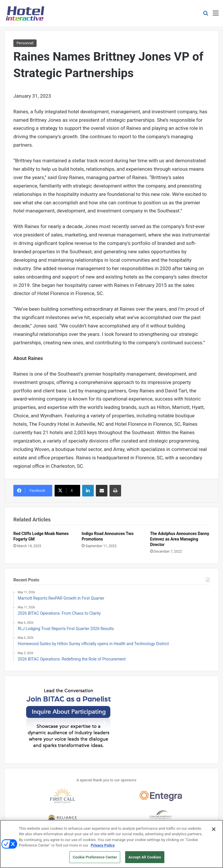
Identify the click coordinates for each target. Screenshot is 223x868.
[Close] (214, 833)
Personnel (25, 43)
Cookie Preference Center (95, 861)
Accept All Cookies (145, 861)
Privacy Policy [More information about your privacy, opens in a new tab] (103, 849)
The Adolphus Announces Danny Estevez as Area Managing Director (180, 539)
